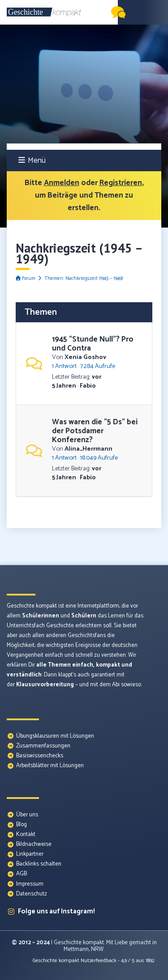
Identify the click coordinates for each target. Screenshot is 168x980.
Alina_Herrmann (88, 449)
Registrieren (121, 183)
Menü (32, 161)
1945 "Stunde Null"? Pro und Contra (93, 344)
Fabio (88, 386)
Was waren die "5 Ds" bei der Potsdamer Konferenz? (95, 431)
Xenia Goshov (85, 357)
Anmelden (62, 183)
